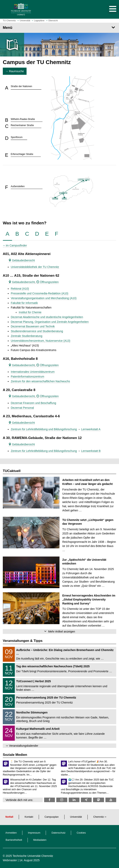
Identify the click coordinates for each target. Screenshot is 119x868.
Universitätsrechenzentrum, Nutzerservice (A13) (41, 341)
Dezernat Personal (22, 408)
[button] (109, 9)
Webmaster (10, 860)
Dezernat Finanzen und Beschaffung (33, 403)
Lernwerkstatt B (91, 451)
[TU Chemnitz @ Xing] (86, 800)
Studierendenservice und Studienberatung (37, 331)
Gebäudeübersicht (22, 260)
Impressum (34, 833)
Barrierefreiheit (14, 840)
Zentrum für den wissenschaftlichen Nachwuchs (40, 381)
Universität (76, 817)
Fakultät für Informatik (24, 303)
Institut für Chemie (30, 312)
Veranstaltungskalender (24, 746)
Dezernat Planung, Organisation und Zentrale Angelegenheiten (50, 322)
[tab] (7, 234)
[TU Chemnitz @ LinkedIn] (74, 800)
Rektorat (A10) (20, 289)
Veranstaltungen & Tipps (23, 641)
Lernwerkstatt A (91, 429)
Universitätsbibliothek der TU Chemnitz (35, 267)
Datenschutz (59, 833)
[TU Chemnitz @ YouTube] (111, 800)
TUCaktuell (12, 471)
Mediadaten (40, 840)
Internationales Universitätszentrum (33, 372)
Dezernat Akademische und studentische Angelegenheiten (47, 317)
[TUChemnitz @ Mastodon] (98, 800)
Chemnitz (99, 817)
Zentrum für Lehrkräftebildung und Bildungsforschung (44, 429)
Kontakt (29, 817)
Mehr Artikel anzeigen (62, 632)
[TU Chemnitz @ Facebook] (50, 800)
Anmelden (11, 833)
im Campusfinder (16, 245)
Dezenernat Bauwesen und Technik (33, 326)
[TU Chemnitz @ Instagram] (62, 800)
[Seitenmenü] (59, 28)
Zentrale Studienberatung (27, 336)
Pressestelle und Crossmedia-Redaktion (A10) (40, 293)
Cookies (81, 833)
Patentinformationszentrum (27, 377)
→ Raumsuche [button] (15, 71)
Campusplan (52, 817)
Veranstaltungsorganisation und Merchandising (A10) (44, 298)
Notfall (9, 817)
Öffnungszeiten (48, 282)
